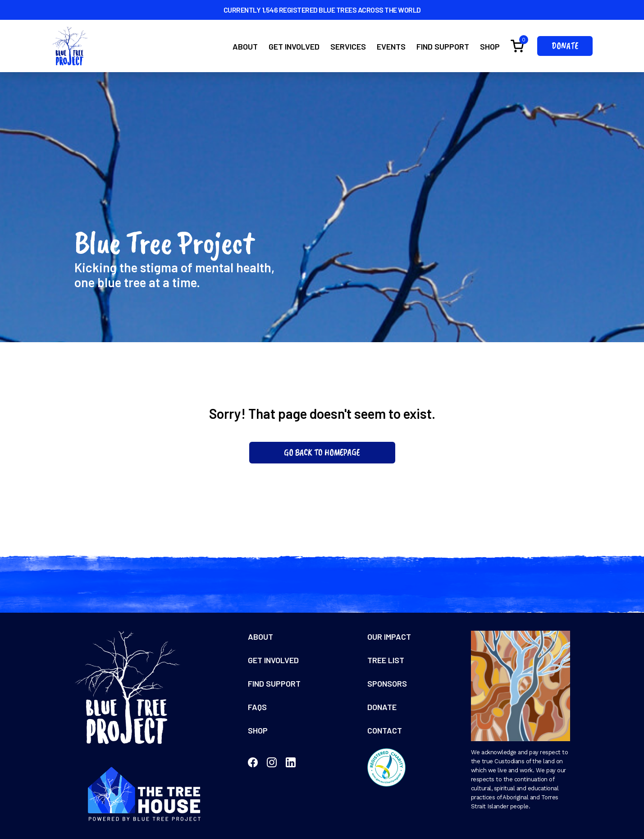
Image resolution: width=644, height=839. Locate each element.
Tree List (386, 660)
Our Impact (389, 637)
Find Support (443, 46)
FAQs (257, 707)
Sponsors (387, 683)
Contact (385, 730)
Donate (565, 46)
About (245, 46)
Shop (490, 46)
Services (348, 46)
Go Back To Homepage (322, 452)
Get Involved (294, 46)
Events (391, 46)
